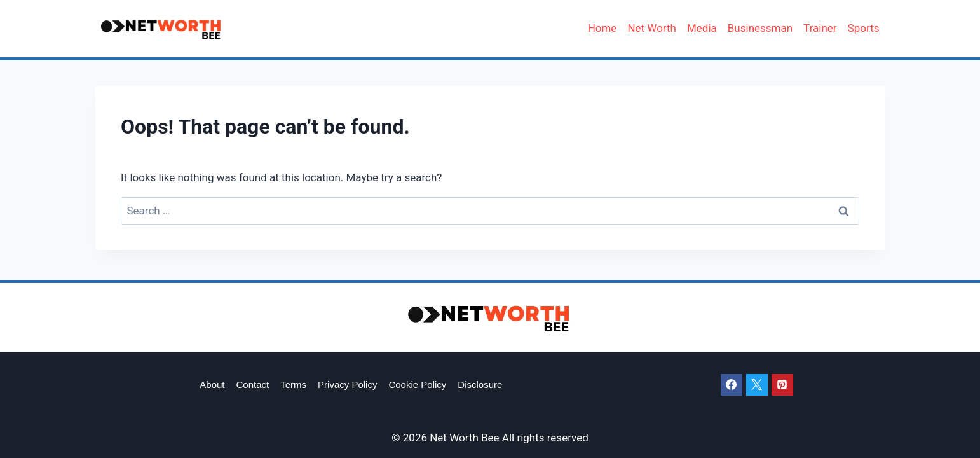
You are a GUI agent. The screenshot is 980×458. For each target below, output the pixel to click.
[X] (757, 385)
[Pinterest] (782, 385)
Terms (293, 385)
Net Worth (652, 28)
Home (602, 28)
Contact (253, 385)
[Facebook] (732, 385)
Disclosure (480, 385)
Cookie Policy (417, 385)
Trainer (820, 28)
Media (702, 28)
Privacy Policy (347, 385)
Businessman (760, 28)
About (212, 385)
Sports (864, 28)
